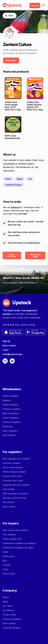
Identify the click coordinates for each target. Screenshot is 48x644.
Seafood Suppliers (12, 422)
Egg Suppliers (9, 435)
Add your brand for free (14, 498)
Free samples (9, 535)
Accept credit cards (12, 476)
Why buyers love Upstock (15, 530)
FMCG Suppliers (11, 396)
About (6, 597)
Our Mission (8, 610)
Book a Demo (9, 345)
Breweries (7, 426)
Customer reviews (11, 463)
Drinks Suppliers (11, 418)
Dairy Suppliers (10, 431)
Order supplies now (12, 539)
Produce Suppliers (12, 409)
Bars (5, 561)
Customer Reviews (12, 628)
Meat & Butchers (11, 413)
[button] (44, 5)
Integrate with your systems (16, 485)
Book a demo (9, 507)
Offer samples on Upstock (15, 494)
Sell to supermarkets (13, 467)
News (5, 602)
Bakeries (7, 400)
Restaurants (8, 556)
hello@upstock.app (12, 354)
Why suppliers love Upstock (16, 459)
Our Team (7, 606)
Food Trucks (9, 574)
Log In (6, 350)
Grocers (7, 565)
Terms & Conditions (12, 619)
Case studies (9, 489)
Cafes (5, 552)
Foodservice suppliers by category (19, 543)
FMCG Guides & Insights (14, 472)
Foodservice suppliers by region (18, 548)
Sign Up (6, 341)
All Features (8, 502)
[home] (15, 5)
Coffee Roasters (10, 405)
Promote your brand (13, 480)
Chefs (5, 569)
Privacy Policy (9, 615)
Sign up (35, 6)
